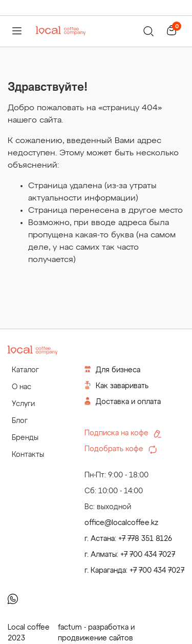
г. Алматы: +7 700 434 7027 (130, 555)
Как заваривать (116, 385)
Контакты (28, 455)
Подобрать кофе (121, 450)
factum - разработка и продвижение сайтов (96, 633)
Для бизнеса (112, 369)
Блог (20, 421)
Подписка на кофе (123, 434)
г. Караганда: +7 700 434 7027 (134, 571)
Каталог (25, 370)
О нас (22, 387)
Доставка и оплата (123, 401)
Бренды (25, 438)
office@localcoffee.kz (121, 523)
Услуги (23, 404)
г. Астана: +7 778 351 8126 (128, 539)
